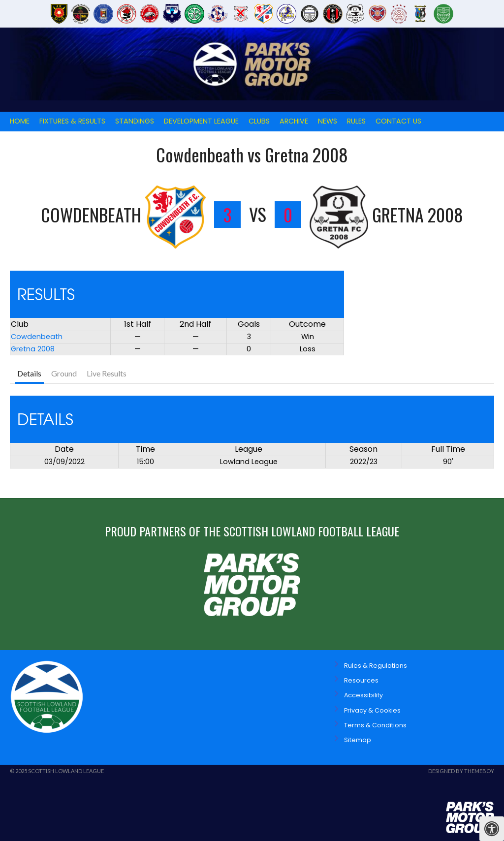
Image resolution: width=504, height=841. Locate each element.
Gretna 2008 (33, 349)
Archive (294, 121)
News (328, 121)
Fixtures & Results (72, 121)
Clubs (259, 121)
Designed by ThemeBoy (461, 771)
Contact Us (398, 121)
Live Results (107, 373)
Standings (135, 121)
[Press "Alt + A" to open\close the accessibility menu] (492, 829)
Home (20, 121)
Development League (201, 121)
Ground (64, 373)
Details (29, 373)
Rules (356, 121)
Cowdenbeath (37, 337)
